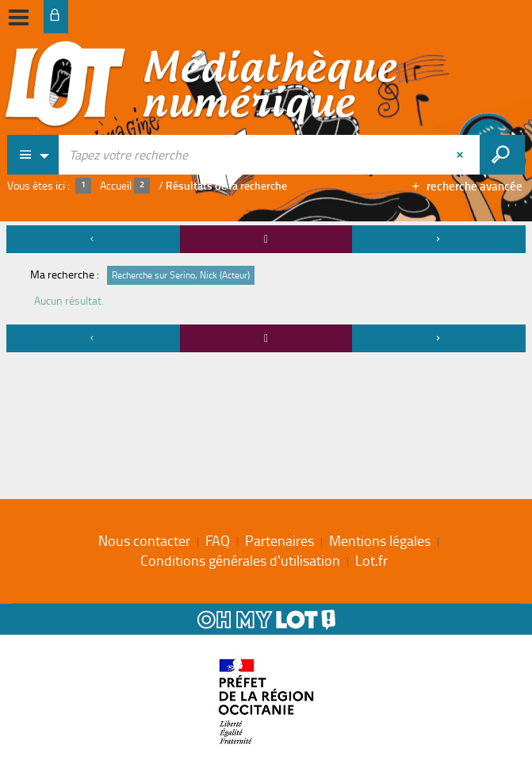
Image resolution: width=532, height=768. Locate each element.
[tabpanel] (266, 291)
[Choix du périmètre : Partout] (33, 155)
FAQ (218, 540)
